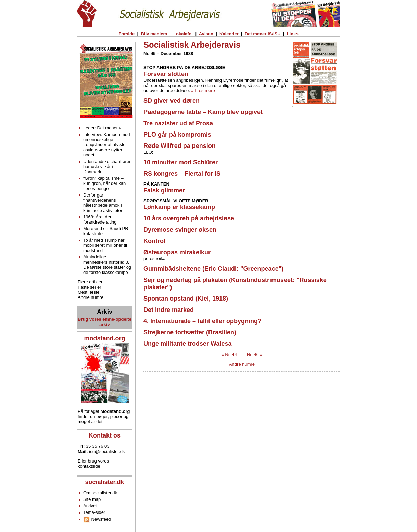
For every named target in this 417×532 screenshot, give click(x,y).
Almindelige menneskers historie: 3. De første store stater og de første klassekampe (107, 265)
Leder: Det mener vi (103, 128)
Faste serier (90, 287)
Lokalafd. (183, 34)
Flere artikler (90, 282)
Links (293, 34)
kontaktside (89, 466)
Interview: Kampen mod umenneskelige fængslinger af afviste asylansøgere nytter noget (107, 145)
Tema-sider (94, 512)
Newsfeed (97, 519)
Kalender (229, 34)
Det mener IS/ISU (263, 34)
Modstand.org (115, 411)
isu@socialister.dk (107, 451)
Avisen (206, 34)
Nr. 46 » (255, 354)
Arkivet (90, 506)
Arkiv (105, 312)
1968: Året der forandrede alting (100, 219)
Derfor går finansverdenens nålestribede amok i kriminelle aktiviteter (103, 203)
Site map (92, 499)
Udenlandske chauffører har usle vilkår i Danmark (107, 167)
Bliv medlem (154, 34)
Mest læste (89, 292)
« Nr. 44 (229, 354)
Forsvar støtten (166, 74)
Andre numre (242, 364)
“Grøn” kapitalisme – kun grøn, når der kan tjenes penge (104, 183)
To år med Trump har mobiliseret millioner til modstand (105, 245)
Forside (127, 34)
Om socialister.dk (100, 493)
